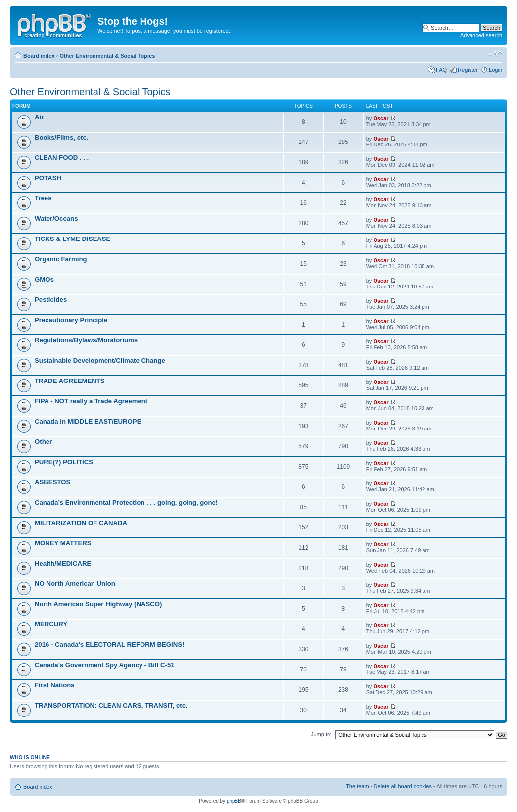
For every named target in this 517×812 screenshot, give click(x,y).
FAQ (441, 70)
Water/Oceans (56, 218)
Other (43, 442)
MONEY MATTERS (63, 543)
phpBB (234, 801)
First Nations (55, 685)
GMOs (44, 279)
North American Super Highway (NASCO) (98, 604)
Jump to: (321, 734)
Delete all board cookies (403, 786)
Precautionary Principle (71, 320)
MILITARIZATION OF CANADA (81, 523)
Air (39, 117)
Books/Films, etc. (61, 137)
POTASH (48, 178)
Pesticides (51, 300)
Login (495, 70)
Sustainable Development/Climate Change (100, 360)
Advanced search (481, 35)
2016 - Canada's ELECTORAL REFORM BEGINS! (109, 645)
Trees (43, 198)
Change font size (495, 54)
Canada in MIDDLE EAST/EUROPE (88, 421)
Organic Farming (61, 259)
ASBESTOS (52, 482)
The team (357, 786)
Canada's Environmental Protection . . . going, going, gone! (126, 502)
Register (468, 70)
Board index (39, 56)
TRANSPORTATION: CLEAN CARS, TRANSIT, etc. (111, 705)
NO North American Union (75, 584)
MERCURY (51, 624)
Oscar (381, 118)
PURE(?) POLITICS (64, 462)
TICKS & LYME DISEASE (72, 239)
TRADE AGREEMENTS (70, 381)
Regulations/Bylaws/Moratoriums (86, 340)
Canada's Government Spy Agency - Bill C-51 (105, 665)
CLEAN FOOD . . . (62, 158)
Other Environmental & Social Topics (107, 56)
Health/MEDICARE (63, 563)
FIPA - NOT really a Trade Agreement (91, 401)
